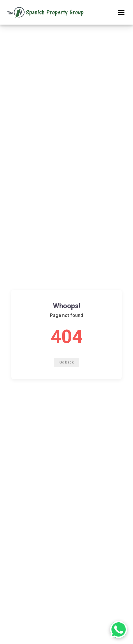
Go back (66, 362)
